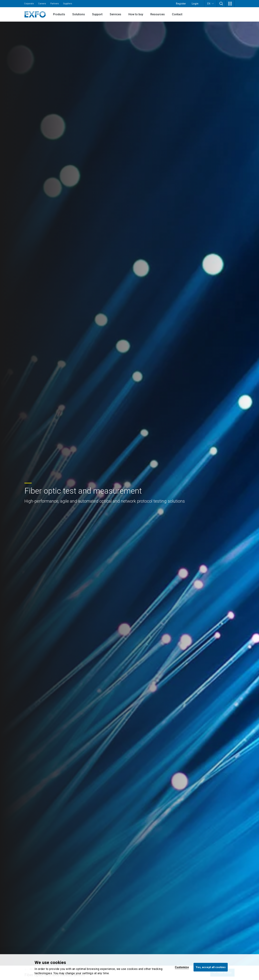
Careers (42, 4)
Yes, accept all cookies (211, 967)
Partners (55, 4)
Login (195, 4)
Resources (158, 14)
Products (59, 14)
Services (115, 14)
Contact (177, 14)
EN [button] (211, 4)
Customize (182, 967)
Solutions (79, 14)
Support (97, 14)
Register (181, 4)
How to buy (136, 14)
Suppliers (68, 4)
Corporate (29, 4)
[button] (221, 4)
